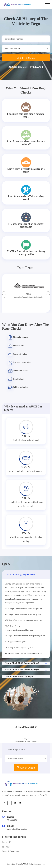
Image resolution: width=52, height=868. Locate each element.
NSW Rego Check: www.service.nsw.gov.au (23, 608)
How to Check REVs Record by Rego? (26, 670)
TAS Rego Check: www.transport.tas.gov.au (23, 653)
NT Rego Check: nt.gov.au (16, 642)
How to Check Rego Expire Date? (26, 575)
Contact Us (7, 842)
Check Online (26, 58)
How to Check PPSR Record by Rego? (26, 663)
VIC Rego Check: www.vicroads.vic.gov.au (23, 614)
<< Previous (19, 742)
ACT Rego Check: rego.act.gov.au (19, 647)
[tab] (26, 727)
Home (28, 742)
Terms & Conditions (11, 851)
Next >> (35, 742)
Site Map (6, 847)
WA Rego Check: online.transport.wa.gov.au (23, 620)
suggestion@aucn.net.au (17, 829)
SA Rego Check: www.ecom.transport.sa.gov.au (25, 636)
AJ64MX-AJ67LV (26, 727)
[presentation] (4, 293)
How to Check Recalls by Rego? (26, 677)
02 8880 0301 (13, 820)
